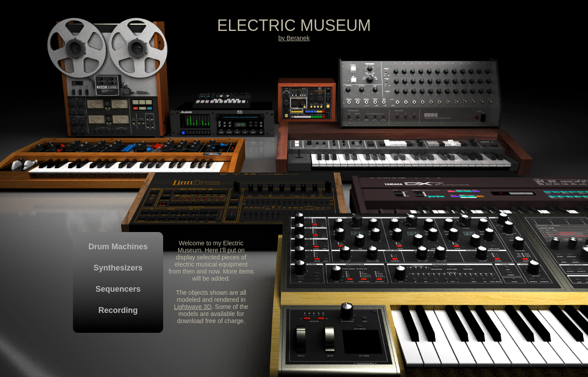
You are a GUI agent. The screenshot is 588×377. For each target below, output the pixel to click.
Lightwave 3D (193, 307)
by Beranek (294, 38)
